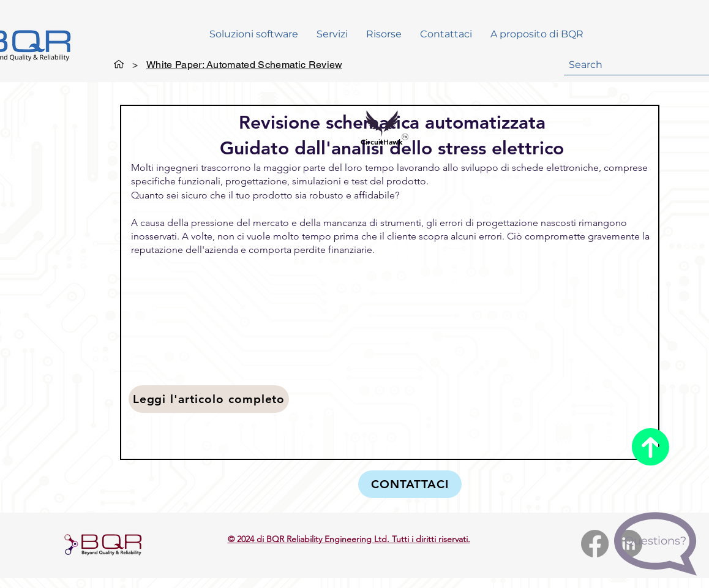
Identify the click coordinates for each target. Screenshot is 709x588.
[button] (384, 34)
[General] (119, 64)
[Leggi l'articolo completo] (209, 399)
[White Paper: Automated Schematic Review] (244, 64)
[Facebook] (595, 544)
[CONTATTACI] (410, 484)
